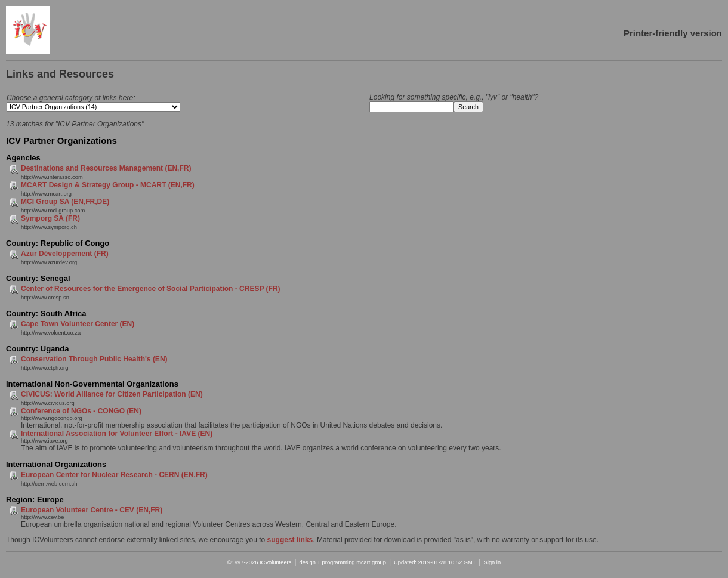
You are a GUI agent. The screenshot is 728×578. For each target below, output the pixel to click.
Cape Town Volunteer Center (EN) (78, 324)
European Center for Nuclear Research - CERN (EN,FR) (114, 475)
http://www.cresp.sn (45, 298)
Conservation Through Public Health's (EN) (94, 359)
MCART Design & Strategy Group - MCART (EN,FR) (108, 185)
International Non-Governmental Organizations (92, 384)
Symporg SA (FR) (50, 218)
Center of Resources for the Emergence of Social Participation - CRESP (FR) (151, 289)
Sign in (493, 562)
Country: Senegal (38, 278)
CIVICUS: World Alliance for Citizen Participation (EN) (112, 394)
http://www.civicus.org (48, 403)
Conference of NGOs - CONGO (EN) (81, 411)
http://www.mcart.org (46, 194)
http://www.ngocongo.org (52, 418)
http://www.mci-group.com (53, 211)
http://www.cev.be (42, 517)
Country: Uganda (37, 349)
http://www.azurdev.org (49, 262)
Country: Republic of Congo (58, 243)
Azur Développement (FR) (65, 254)
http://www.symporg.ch (49, 227)
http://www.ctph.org (44, 368)
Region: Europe (35, 500)
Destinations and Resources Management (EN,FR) (106, 168)
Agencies (23, 158)
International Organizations (56, 464)
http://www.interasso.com (52, 177)
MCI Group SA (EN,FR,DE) (65, 202)
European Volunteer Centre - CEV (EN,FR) (92, 510)
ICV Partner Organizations (61, 140)
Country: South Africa (46, 313)
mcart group (371, 562)
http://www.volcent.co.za (51, 333)
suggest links (290, 540)
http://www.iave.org (44, 441)
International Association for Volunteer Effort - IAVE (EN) (117, 434)
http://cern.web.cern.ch (49, 484)
